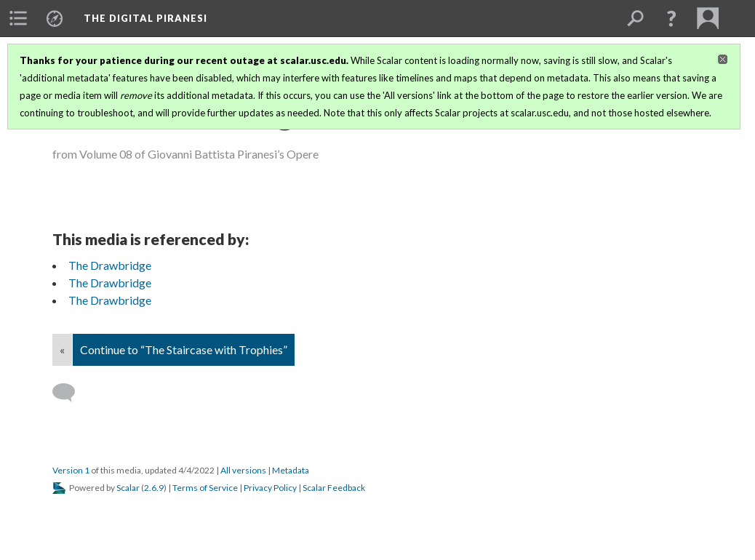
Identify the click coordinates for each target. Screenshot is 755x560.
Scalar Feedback (334, 488)
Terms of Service (205, 488)
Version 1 (71, 470)
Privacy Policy (270, 488)
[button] (671, 18)
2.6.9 (154, 488)
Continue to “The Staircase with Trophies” (184, 349)
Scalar (128, 488)
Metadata (291, 470)
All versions (243, 470)
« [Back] (62, 349)
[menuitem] (18, 18)
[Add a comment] (70, 393)
